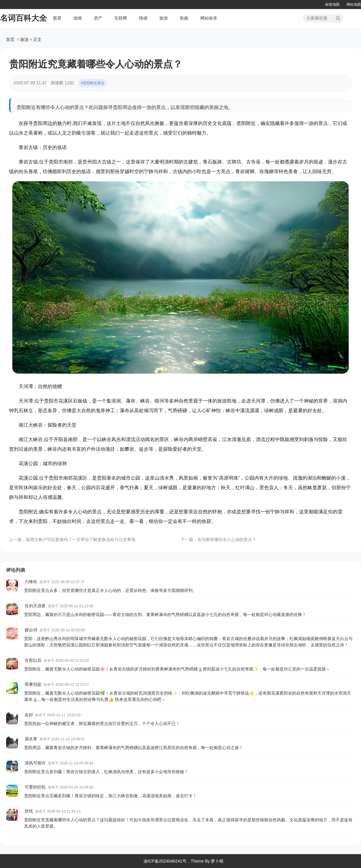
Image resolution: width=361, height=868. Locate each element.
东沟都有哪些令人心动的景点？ (227, 540)
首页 (10, 39)
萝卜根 (217, 861)
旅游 (164, 18)
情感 (143, 18)
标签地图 (332, 5)
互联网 (121, 18)
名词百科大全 (23, 18)
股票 (57, 18)
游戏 (78, 18)
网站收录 (209, 18)
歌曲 (184, 18)
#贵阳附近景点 (93, 83)
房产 (98, 18)
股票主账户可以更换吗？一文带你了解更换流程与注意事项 (81, 540)
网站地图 (354, 5)
